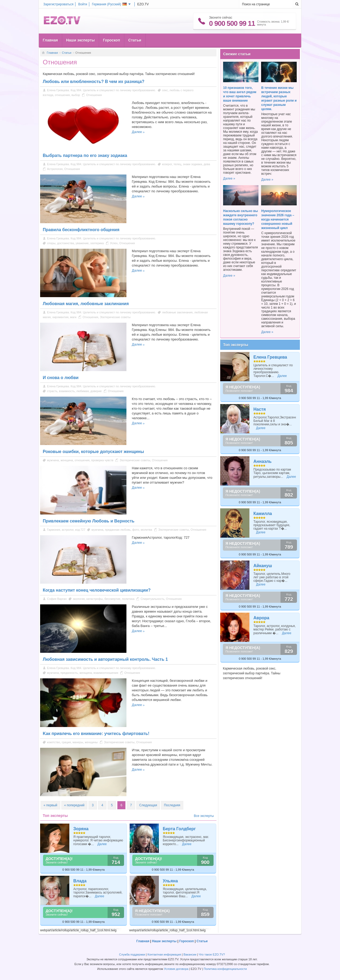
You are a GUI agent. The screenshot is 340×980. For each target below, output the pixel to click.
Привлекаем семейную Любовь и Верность (89, 521)
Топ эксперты (236, 345)
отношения (62, 95)
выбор (76, 95)
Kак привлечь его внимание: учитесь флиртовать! (96, 734)
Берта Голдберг (179, 829)
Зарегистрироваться (58, 4)
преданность (69, 673)
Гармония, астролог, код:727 (66, 530)
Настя (260, 409)
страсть (52, 391)
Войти (83, 4)
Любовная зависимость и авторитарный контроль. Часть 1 (105, 659)
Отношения (94, 95)
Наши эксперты (80, 40)
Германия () (109, 4)
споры (51, 243)
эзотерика (97, 243)
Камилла (263, 514)
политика (128, 599)
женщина (67, 460)
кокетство (54, 742)
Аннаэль (262, 461)
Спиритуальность (152, 599)
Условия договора (176, 969)
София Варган (57, 599)
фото (136, 530)
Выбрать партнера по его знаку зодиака (85, 155)
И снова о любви (61, 378)
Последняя (172, 805)
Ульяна (170, 881)
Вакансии (190, 954)
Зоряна (81, 829)
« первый (50, 805)
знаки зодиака (193, 164)
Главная (50, 40)
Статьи (135, 40)
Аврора (261, 618)
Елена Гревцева (270, 357)
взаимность (67, 391)
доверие (96, 391)
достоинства (66, 243)
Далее (137, 132)
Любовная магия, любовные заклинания (86, 304)
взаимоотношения (106, 673)
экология (79, 599)
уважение (82, 243)
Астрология (55, 169)
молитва (146, 530)
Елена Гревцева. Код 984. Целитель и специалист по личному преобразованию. (101, 90)
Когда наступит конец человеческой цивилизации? (97, 590)
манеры (78, 742)
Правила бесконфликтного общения (81, 230)
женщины (91, 742)
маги (73, 317)
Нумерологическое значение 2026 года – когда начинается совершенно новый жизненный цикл (278, 219)
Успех (114, 243)
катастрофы (95, 599)
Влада (80, 881)
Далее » (229, 178)
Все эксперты (204, 816)
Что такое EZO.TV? (212, 954)
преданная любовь (118, 530)
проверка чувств (102, 460)
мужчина (53, 460)
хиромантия (60, 317)
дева (207, 164)
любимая (82, 391)
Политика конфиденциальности (225, 969)
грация (66, 742)
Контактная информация (164, 954)
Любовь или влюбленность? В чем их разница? (93, 82)
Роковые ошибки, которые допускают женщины (93, 452)
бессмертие (112, 599)
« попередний (74, 805)
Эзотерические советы (115, 317)
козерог (167, 164)
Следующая (148, 805)
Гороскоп (112, 40)
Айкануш (263, 566)
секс (165, 90)
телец (177, 164)
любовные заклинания (177, 312)
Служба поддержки (132, 954)
